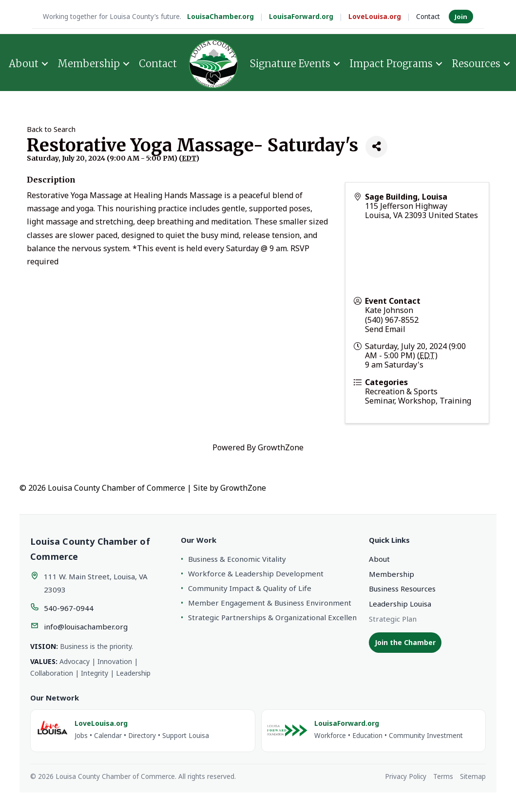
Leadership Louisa (400, 604)
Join (461, 17)
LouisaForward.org (301, 17)
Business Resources (402, 589)
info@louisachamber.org (86, 627)
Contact (428, 17)
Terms (443, 776)
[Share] (376, 147)
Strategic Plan (393, 619)
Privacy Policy (406, 776)
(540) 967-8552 (392, 320)
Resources (476, 64)
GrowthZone (281, 447)
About (24, 64)
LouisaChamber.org (220, 17)
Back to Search (51, 129)
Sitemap (473, 776)
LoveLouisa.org (375, 17)
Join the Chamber (405, 642)
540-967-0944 (69, 608)
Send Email (385, 329)
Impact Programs (391, 64)
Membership (89, 64)
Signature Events (290, 64)
